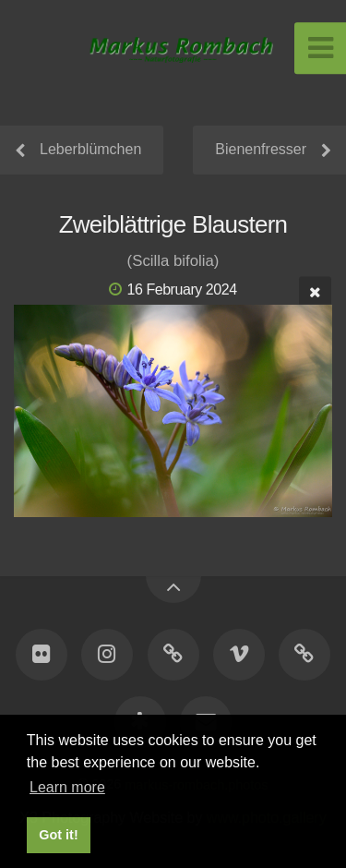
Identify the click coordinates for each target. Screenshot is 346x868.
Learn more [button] (67, 787)
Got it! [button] (58, 835)
